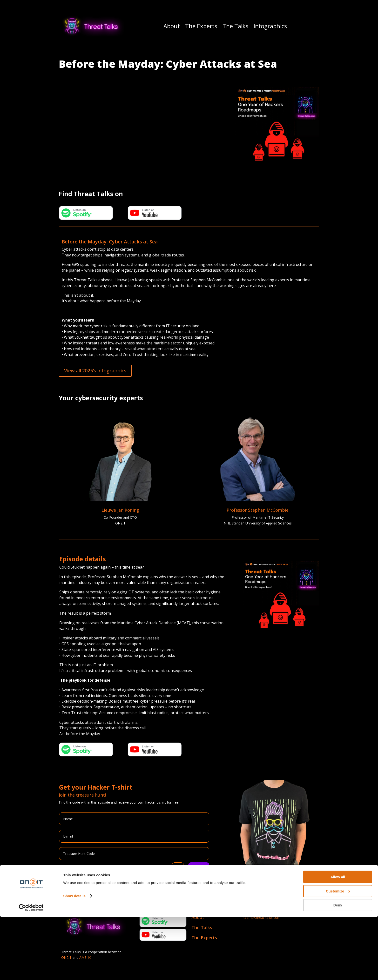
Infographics (270, 26)
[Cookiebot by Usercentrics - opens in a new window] (31, 971)
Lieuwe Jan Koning (120, 510)
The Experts (201, 26)
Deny (338, 968)
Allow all (338, 940)
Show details (74, 959)
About (172, 26)
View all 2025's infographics (95, 371)
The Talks (235, 26)
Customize (338, 954)
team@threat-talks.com (262, 917)
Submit (199, 869)
